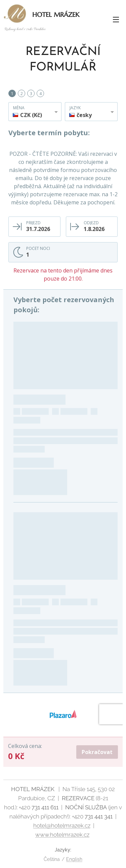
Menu (116, 20)
